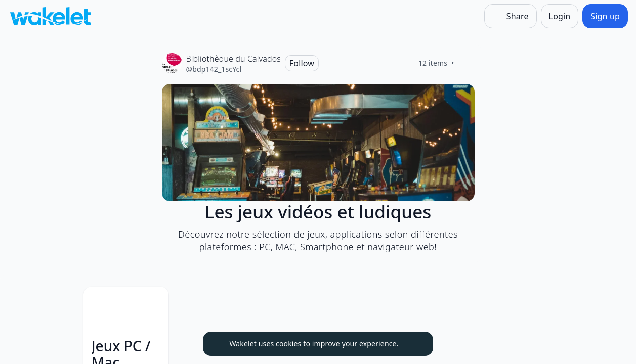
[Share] (511, 16)
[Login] (560, 16)
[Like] (467, 63)
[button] (221, 304)
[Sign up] (605, 16)
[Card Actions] (221, 303)
